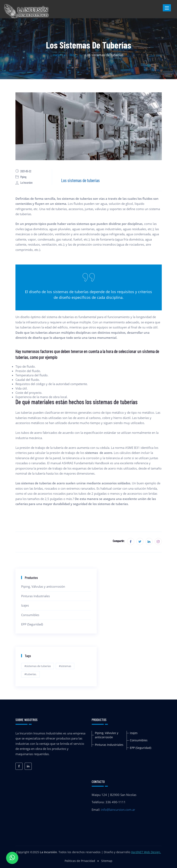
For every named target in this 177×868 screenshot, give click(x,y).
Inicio (57, 55)
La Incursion (24, 183)
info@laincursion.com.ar (118, 810)
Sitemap (107, 861)
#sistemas (65, 666)
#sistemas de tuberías (38, 666)
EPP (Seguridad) (32, 624)
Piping (21, 177)
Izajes (25, 605)
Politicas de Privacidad (80, 861)
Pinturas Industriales (35, 596)
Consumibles (30, 615)
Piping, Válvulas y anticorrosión (43, 586)
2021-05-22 (23, 171)
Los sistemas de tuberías (80, 180)
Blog (73, 55)
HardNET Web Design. (146, 852)
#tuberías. (30, 674)
